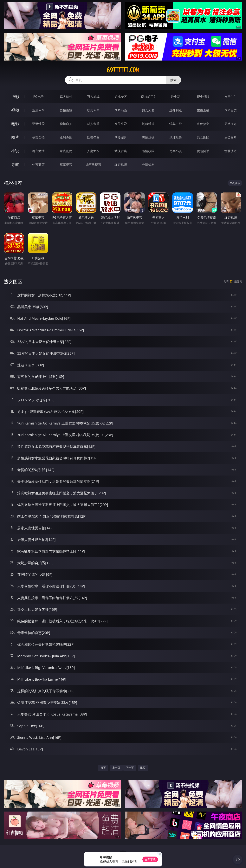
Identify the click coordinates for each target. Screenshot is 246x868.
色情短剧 (148, 165)
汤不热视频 (93, 165)
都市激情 (38, 151)
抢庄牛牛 (230, 97)
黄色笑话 (203, 151)
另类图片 (230, 137)
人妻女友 (93, 151)
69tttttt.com (123, 70)
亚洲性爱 (38, 124)
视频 (15, 110)
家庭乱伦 (66, 151)
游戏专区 (121, 97)
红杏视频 (121, 165)
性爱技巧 (230, 151)
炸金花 (176, 97)
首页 (103, 768)
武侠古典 (121, 151)
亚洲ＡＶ (38, 110)
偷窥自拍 (38, 137)
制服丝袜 (148, 124)
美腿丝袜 (148, 137)
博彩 (15, 97)
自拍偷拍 (66, 110)
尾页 (143, 768)
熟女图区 (203, 137)
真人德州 (66, 97)
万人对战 (93, 97)
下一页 (130, 768)
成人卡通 (93, 124)
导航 (15, 164)
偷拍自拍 (66, 124)
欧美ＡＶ (93, 110)
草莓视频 (66, 165)
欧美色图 (93, 137)
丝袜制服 (176, 110)
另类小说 (176, 151)
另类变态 (230, 124)
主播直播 (203, 110)
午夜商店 (38, 165)
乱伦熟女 (203, 124)
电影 (15, 124)
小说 (15, 151)
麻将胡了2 (148, 97)
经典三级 (176, 124)
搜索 (173, 80)
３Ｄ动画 (121, 110)
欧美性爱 (121, 124)
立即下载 (150, 859)
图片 (15, 137)
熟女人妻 (148, 110)
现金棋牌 (203, 97)
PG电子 (38, 97)
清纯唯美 (176, 137)
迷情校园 (148, 151)
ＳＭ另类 (230, 110)
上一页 (116, 768)
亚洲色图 (66, 137)
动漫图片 (121, 137)
